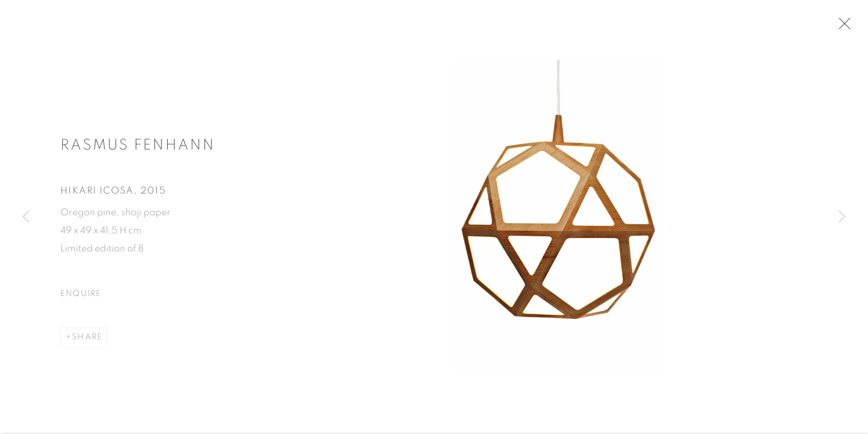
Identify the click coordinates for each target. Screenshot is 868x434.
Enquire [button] (81, 297)
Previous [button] (26, 217)
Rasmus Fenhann (137, 149)
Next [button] (842, 217)
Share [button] (87, 341)
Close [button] (851, 27)
